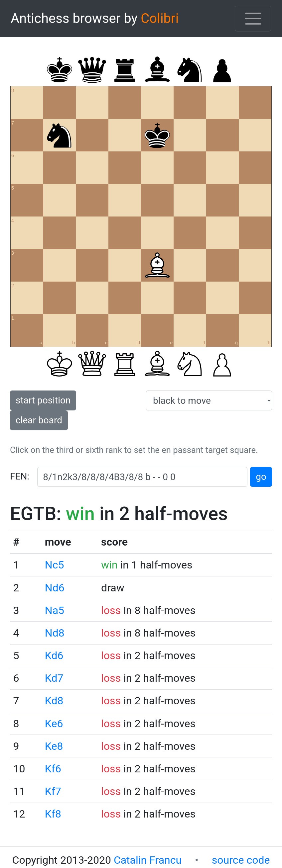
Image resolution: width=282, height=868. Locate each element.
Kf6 (53, 769)
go (261, 477)
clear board (39, 420)
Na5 (55, 610)
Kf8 (53, 814)
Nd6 (55, 588)
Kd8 (54, 701)
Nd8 (55, 633)
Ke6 (54, 724)
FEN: (20, 476)
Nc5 (55, 565)
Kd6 (54, 655)
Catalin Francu (148, 860)
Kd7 (54, 678)
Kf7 (53, 791)
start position (43, 400)
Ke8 (54, 746)
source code (241, 860)
